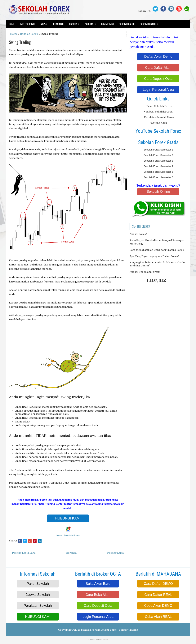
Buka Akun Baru (98, 584)
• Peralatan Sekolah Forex (158, 117)
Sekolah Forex (29, 34)
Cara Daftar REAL (158, 595)
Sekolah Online (127, 24)
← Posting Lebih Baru (22, 553)
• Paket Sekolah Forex (158, 106)
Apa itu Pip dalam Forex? (145, 272)
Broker (76, 23)
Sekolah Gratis (151, 23)
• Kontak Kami (158, 123)
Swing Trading (20, 42)
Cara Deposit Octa (158, 79)
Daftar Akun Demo (158, 57)
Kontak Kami (107, 24)
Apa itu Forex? (138, 234)
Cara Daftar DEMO (158, 584)
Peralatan (58, 24)
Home (12, 24)
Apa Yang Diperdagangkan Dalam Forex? (154, 256)
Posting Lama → (117, 553)
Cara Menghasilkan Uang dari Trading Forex (157, 250)
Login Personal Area (158, 90)
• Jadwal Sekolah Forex (158, 112)
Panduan (91, 23)
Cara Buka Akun (98, 595)
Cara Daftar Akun (158, 68)
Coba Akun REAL (158, 617)
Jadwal (44, 24)
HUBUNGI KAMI (68, 518)
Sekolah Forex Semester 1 (158, 150)
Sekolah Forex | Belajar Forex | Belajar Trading (110, 630)
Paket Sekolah (27, 24)
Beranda (71, 553)
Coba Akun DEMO (158, 606)
